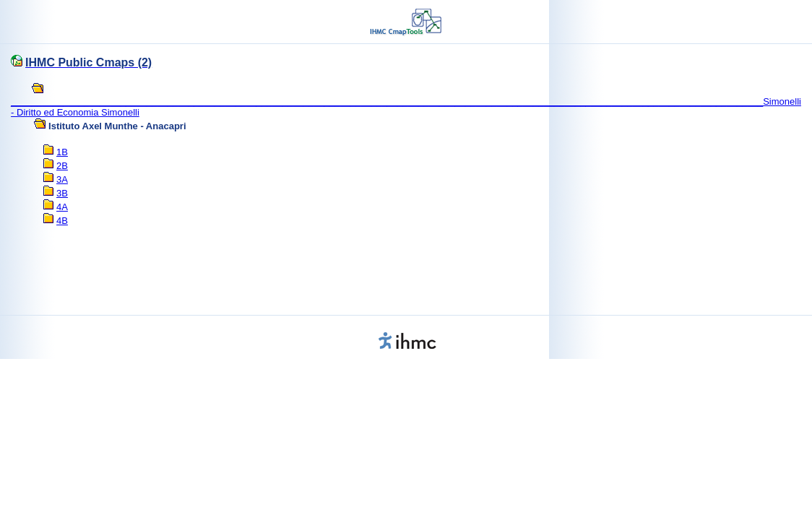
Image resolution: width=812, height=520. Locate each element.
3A (62, 179)
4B (62, 221)
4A (62, 207)
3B (62, 193)
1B (62, 152)
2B (62, 166)
